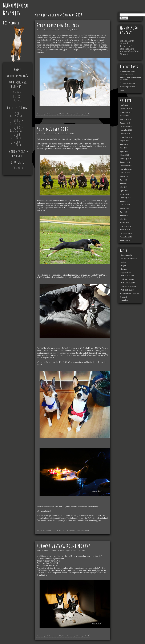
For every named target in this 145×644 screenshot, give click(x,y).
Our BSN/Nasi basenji (18, 84)
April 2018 (124, 151)
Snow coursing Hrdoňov (58, 25)
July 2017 (124, 180)
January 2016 (125, 230)
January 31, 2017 (59, 114)
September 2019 (126, 112)
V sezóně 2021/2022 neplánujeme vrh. (127, 73)
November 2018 (126, 130)
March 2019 (124, 116)
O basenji (17, 162)
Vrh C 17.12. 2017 (128, 283)
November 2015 (126, 237)
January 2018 (125, 162)
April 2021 (124, 105)
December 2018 (126, 127)
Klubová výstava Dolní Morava (64, 546)
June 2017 (124, 183)
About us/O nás (17, 76)
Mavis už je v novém (128, 87)
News (122, 90)
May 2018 (124, 148)
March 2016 (124, 223)
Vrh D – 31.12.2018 (17, 122)
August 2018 (125, 141)
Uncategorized (50, 30)
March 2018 (124, 155)
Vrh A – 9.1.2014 (17, 143)
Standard (17, 168)
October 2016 (125, 205)
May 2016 (124, 219)
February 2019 (126, 119)
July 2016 (124, 212)
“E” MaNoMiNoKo (127, 83)
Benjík (78, 205)
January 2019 (125, 123)
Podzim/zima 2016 (53, 129)
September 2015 (126, 240)
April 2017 (124, 191)
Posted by (41, 114)
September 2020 (126, 109)
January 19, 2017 (59, 531)
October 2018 (125, 134)
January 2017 (125, 201)
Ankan (17, 92)
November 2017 (126, 169)
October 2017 (125, 173)
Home (17, 70)
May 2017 (124, 187)
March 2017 (124, 194)
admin (49, 114)
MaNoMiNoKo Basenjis (16, 9)
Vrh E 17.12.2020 (16, 115)
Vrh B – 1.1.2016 (17, 136)
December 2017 (126, 166)
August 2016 (125, 208)
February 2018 (126, 159)
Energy (17, 96)
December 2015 (126, 233)
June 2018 (124, 144)
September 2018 (126, 137)
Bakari (66, 146)
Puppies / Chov (17, 108)
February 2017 (126, 198)
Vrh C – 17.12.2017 (17, 129)
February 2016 (126, 226)
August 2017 (125, 176)
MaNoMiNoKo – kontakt (19, 154)
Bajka (17, 101)
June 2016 (124, 216)
